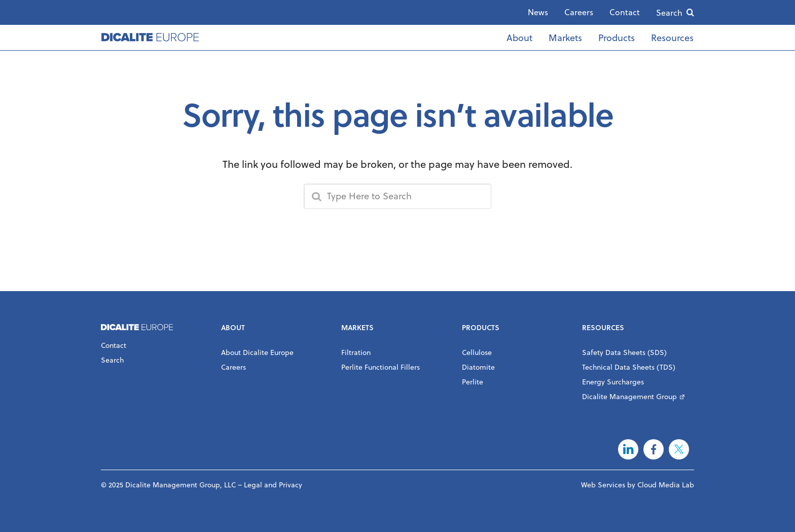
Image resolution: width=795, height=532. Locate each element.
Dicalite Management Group (629, 396)
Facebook (654, 449)
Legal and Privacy (273, 485)
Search (669, 12)
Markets (565, 37)
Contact (625, 12)
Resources (672, 37)
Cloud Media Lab (666, 485)
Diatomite (478, 367)
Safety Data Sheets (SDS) (624, 352)
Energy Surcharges (613, 382)
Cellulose (477, 352)
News (538, 12)
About (519, 37)
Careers (579, 12)
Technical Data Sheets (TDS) (629, 367)
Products (617, 37)
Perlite (473, 382)
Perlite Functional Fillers (381, 367)
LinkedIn (628, 449)
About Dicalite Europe (257, 352)
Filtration (356, 352)
